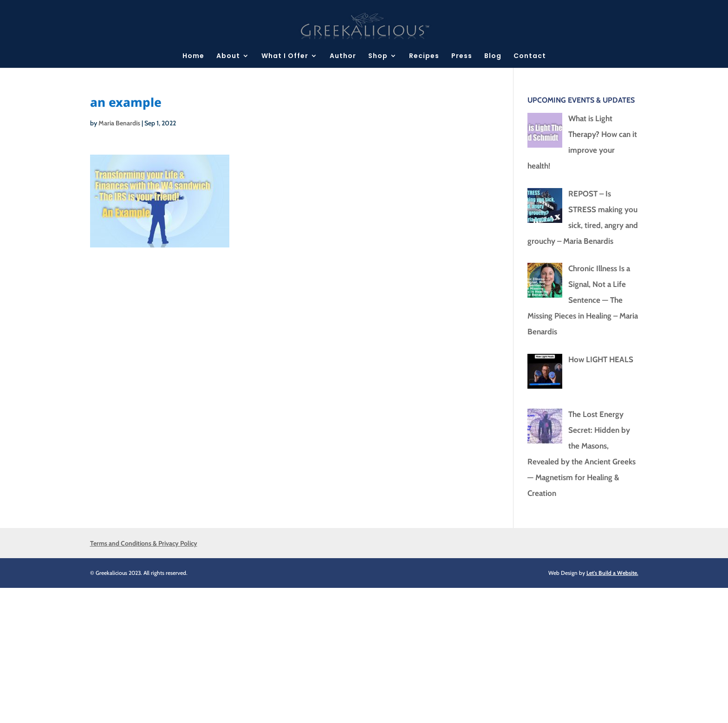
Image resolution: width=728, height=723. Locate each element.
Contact (530, 56)
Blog (493, 56)
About (228, 56)
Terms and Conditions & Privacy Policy (144, 543)
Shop (378, 56)
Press (462, 56)
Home (193, 56)
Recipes (424, 56)
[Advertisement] (279, 653)
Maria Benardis (119, 123)
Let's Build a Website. (612, 573)
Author (343, 56)
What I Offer (285, 56)
